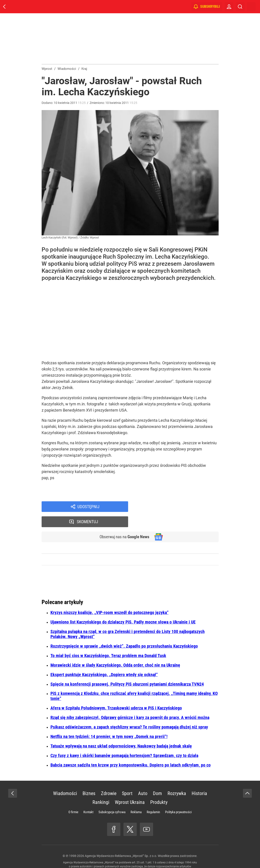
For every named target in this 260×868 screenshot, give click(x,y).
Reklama (136, 798)
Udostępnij (89, 507)
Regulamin (153, 798)
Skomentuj (179, 507)
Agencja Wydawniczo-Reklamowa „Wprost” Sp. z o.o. (121, 841)
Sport (127, 779)
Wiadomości (65, 779)
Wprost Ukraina (130, 788)
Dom (157, 779)
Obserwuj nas (123, 522)
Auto (143, 779)
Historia (199, 779)
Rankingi (101, 788)
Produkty (159, 788)
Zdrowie (109, 779)
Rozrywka (177, 779)
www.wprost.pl (137, 856)
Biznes (89, 779)
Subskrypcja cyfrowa (112, 798)
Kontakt (88, 798)
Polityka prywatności (178, 798)
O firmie (73, 798)
